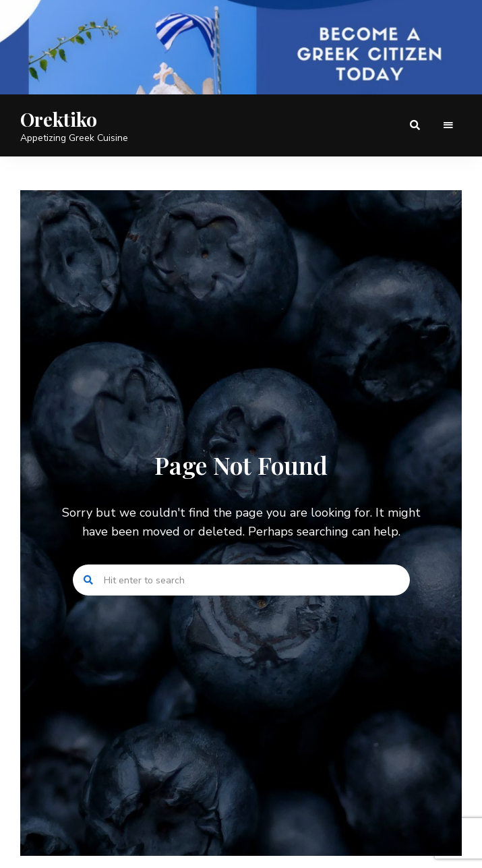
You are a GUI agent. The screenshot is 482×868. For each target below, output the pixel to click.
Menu (448, 125)
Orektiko (59, 119)
